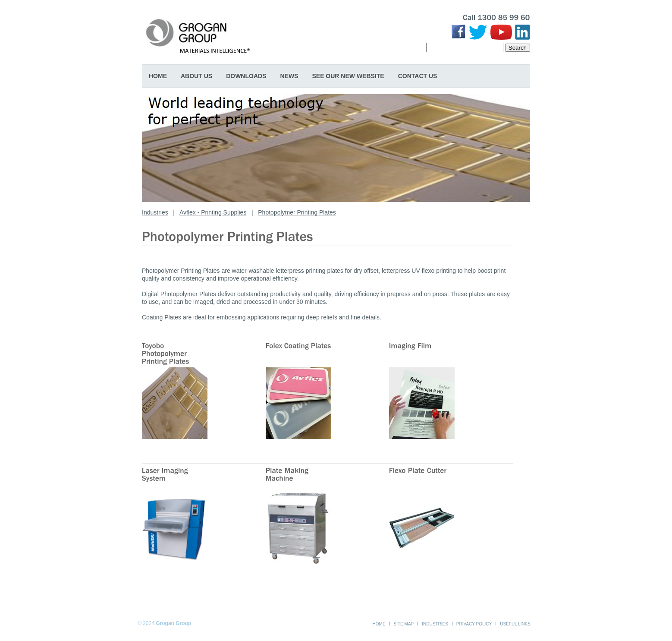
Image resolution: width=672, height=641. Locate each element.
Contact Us (418, 76)
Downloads (246, 76)
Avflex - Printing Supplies (213, 212)
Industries (155, 212)
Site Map (404, 624)
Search (518, 48)
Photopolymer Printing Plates (297, 212)
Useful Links (515, 624)
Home (158, 76)
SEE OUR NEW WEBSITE (348, 76)
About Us (196, 76)
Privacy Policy (474, 624)
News (289, 76)
